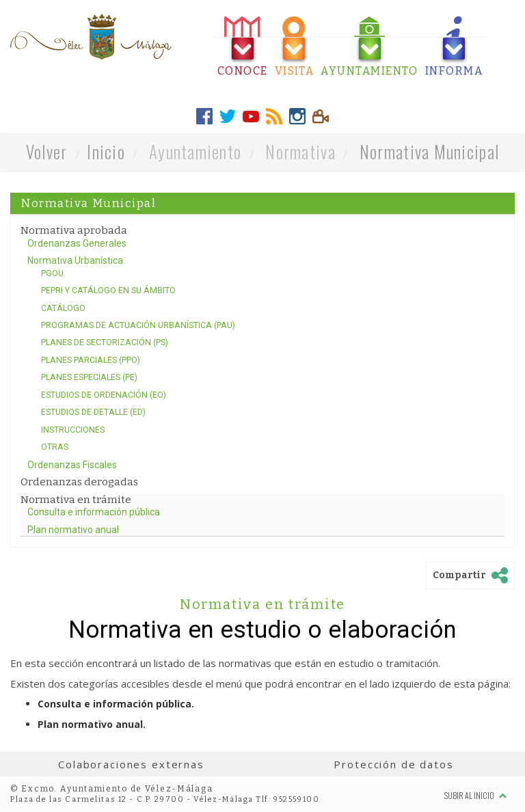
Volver (47, 151)
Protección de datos (393, 764)
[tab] (243, 47)
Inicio (106, 151)
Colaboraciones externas (131, 764)
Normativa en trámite (263, 604)
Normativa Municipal (429, 151)
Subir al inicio (476, 795)
